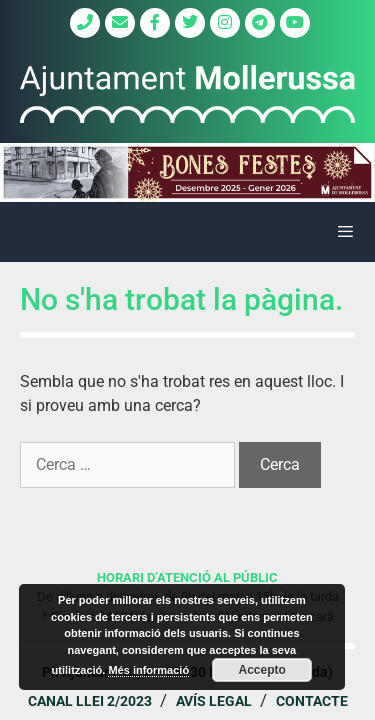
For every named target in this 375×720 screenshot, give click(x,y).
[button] (187, 172)
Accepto (262, 670)
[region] (187, 172)
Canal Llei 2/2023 (90, 701)
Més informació (148, 670)
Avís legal (214, 701)
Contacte (312, 701)
